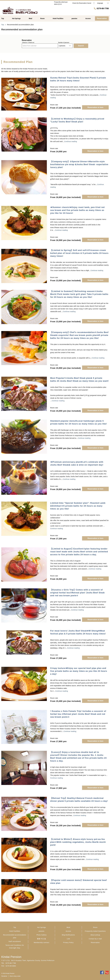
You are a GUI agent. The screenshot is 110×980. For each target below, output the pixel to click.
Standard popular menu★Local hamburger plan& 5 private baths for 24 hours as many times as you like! (79, 422)
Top (15, 927)
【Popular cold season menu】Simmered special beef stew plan (79, 882)
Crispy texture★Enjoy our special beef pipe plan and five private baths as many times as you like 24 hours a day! (79, 671)
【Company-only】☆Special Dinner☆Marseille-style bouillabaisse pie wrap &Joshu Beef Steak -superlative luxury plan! (79, 164)
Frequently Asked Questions (95, 931)
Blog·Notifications (68, 935)
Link (68, 939)
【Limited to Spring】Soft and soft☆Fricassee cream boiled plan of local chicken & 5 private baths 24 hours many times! (79, 253)
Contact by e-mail (95, 939)
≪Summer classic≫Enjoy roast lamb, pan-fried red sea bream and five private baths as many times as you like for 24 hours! (77, 210)
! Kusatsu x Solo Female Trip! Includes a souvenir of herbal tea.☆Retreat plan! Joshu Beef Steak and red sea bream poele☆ (78, 714)
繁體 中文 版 (42, 939)
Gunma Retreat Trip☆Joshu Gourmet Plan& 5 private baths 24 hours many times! (78, 79)
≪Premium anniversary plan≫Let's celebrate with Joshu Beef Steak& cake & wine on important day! (77, 463)
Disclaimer (4, 976)
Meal (68, 927)
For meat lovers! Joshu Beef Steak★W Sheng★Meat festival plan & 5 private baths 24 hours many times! (78, 632)
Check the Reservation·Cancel (82, 3)
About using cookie (15, 976)
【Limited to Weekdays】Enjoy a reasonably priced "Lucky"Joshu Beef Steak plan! (77, 120)
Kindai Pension (11, 957)
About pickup (95, 935)
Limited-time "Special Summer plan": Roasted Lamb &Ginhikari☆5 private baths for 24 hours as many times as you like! (78, 506)
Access (68, 931)
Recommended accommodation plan (15, 936)
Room (95, 927)
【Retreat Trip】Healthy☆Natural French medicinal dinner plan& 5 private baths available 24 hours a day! (79, 800)
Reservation (95, 943)
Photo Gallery (42, 935)
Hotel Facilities (15, 931)
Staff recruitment (15, 941)
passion (42, 931)
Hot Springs (42, 927)
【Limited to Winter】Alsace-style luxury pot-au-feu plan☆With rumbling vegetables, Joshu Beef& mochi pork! (78, 842)
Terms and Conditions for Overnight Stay (15, 947)
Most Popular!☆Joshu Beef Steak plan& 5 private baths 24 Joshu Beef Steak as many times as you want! (79, 380)
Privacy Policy (68, 943)
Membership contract (41, 943)
